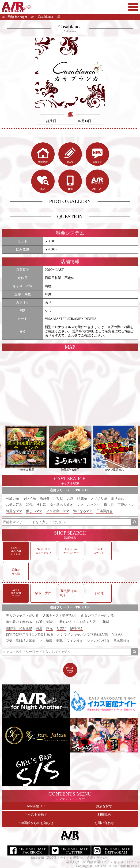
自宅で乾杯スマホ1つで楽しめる (30, 635)
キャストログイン (127, 862)
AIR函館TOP (36, 806)
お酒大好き (14, 505)
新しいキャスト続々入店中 (79, 622)
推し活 (41, 505)
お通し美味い (46, 622)
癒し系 (109, 505)
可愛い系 (12, 498)
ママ (80, 505)
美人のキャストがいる (22, 616)
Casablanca (45, 17)
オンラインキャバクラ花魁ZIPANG (83, 635)
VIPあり (118, 635)
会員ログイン (76, 862)
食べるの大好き (61, 505)
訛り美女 (117, 498)
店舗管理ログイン (100, 862)
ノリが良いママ (58, 511)
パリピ (58, 498)
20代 (29, 505)
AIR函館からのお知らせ (36, 823)
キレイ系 (29, 498)
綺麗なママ (14, 511)
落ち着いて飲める (19, 622)
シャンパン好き (98, 641)
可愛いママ (126, 505)
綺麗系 (82, 498)
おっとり (94, 505)
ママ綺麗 (46, 641)
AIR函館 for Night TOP (18, 17)
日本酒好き (105, 511)
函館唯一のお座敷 (19, 628)
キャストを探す (36, 815)
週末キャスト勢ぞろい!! (60, 616)
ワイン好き (75, 641)
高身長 (45, 498)
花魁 (106, 622)
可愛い (61, 628)
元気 (70, 498)
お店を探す (104, 806)
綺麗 (39, 628)
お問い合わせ (104, 823)
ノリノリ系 (99, 498)
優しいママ (34, 511)
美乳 (59, 641)
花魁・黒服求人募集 (21, 641)
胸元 (49, 628)
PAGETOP (70, 670)
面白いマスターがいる (98, 616)
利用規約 (104, 815)
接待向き (77, 628)
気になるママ (83, 511)
